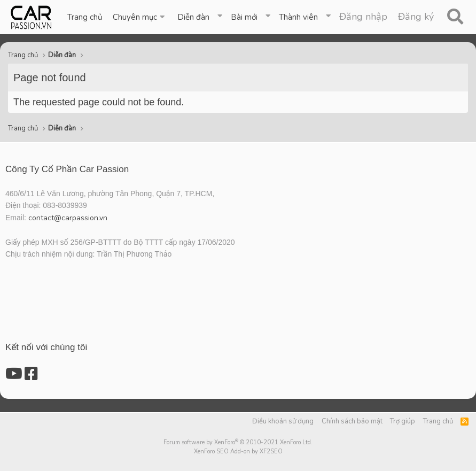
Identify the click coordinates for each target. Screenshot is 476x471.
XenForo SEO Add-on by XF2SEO (238, 451)
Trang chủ (85, 17)
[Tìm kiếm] (455, 17)
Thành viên (298, 17)
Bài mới (244, 17)
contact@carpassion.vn (68, 218)
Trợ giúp (403, 421)
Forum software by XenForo (238, 442)
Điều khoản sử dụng (283, 421)
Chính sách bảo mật (352, 421)
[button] (140, 17)
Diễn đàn (193, 17)
